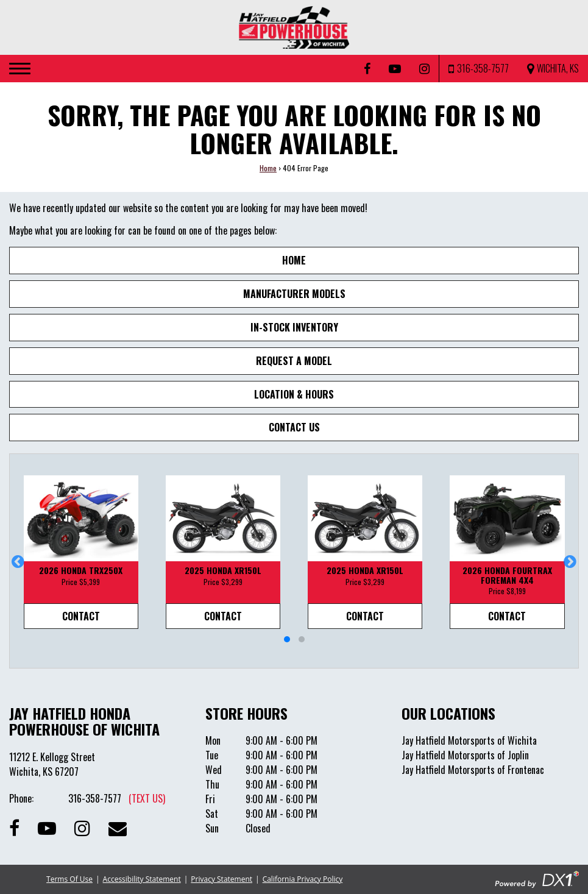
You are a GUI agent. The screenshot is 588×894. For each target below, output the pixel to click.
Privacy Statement (221, 879)
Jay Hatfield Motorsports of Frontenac (473, 770)
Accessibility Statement (142, 879)
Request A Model (294, 361)
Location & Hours (294, 394)
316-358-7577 (117, 798)
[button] (18, 561)
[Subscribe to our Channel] (47, 827)
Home (268, 168)
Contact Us (294, 427)
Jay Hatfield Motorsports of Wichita (469, 740)
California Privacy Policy (303, 879)
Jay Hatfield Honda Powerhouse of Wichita (84, 721)
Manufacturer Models (294, 294)
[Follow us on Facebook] (367, 69)
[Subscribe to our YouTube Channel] (395, 69)
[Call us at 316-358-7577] (479, 69)
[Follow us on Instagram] (424, 69)
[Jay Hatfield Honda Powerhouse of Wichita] (294, 27)
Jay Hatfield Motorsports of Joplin (465, 755)
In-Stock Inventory (294, 327)
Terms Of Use (69, 879)
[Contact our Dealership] (118, 827)
